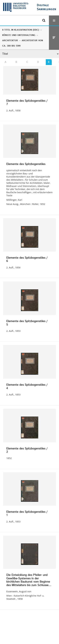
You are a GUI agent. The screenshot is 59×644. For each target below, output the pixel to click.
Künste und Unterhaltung (19, 35)
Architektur (10, 41)
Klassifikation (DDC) (27, 30)
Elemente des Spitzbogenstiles (26, 164)
